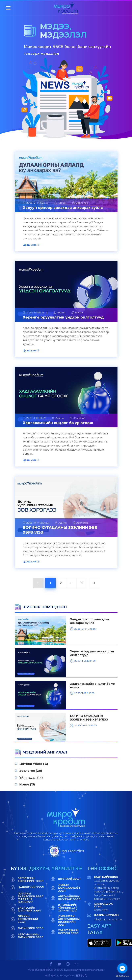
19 (82, 583)
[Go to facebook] (122, 968)
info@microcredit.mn (108, 919)
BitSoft (82, 975)
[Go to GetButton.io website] (122, 976)
